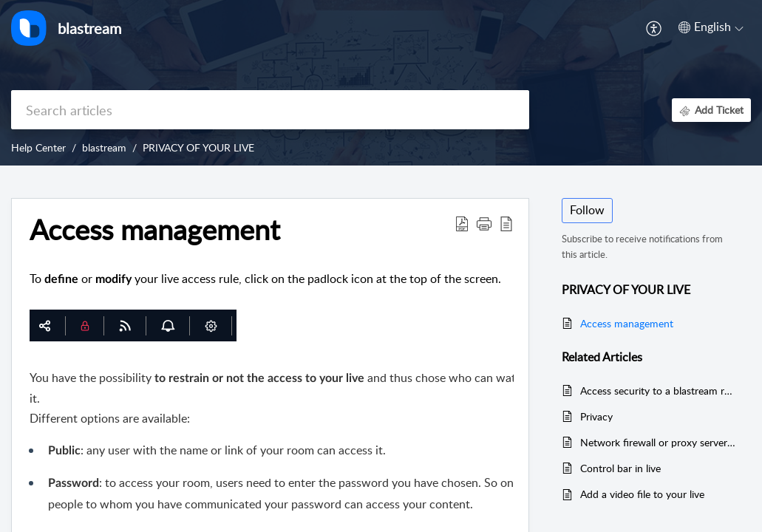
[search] (270, 110)
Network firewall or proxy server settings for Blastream (658, 442)
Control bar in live (620, 468)
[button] (654, 28)
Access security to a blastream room (658, 391)
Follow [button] (587, 210)
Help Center (38, 147)
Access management (627, 323)
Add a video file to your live (642, 494)
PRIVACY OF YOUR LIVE (198, 147)
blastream (104, 147)
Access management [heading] (155, 230)
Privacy (596, 416)
